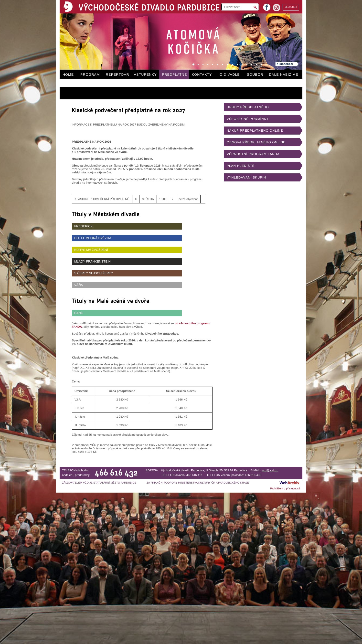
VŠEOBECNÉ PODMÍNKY (248, 119)
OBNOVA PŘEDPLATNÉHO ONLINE (256, 142)
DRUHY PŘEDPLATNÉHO (248, 107)
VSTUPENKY (145, 74)
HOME (68, 74)
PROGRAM (90, 74)
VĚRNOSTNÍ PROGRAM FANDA (253, 154)
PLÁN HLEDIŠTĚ (241, 166)
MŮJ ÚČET (291, 7)
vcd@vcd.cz (270, 470)
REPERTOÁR (117, 74)
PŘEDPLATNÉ (174, 74)
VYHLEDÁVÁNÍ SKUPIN (246, 177)
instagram (277, 8)
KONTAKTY (202, 74)
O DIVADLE (230, 74)
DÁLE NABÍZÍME (284, 74)
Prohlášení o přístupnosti (285, 489)
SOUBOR (255, 74)
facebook (267, 6)
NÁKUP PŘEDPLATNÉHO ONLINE (255, 131)
